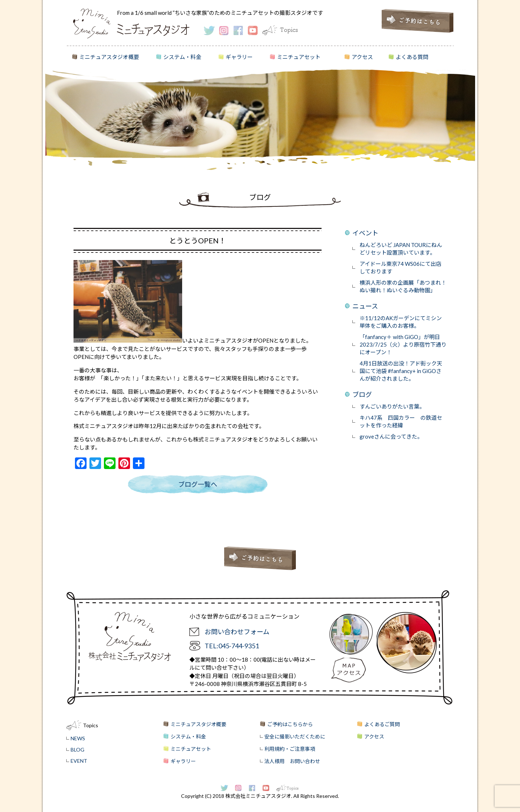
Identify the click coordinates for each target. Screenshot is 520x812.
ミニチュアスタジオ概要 (109, 57)
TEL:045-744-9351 (232, 646)
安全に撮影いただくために (295, 736)
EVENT (79, 761)
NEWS (78, 738)
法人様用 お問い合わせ (292, 761)
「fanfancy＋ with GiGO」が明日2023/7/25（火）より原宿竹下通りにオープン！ (403, 344)
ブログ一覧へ (198, 484)
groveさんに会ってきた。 (391, 436)
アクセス (362, 57)
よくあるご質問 (382, 724)
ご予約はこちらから (290, 724)
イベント (365, 233)
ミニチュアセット (299, 57)
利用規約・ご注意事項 (290, 749)
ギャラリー (239, 57)
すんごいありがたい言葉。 (392, 406)
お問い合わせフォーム (237, 632)
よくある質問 (412, 57)
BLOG (77, 750)
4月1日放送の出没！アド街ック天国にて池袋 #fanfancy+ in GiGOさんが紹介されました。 (401, 371)
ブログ (362, 394)
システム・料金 (182, 57)
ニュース (365, 306)
